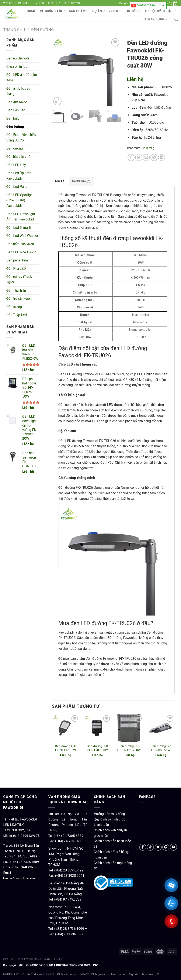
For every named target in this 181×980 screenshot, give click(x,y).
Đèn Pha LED (16, 269)
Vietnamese (143, 6)
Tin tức (133, 11)
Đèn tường (14, 307)
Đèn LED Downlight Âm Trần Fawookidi (21, 217)
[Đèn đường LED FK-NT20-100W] (97, 728)
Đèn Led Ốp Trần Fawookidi (19, 176)
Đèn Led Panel (17, 187)
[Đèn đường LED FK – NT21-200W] (129, 728)
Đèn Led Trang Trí (19, 228)
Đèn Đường (42, 30)
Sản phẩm (79, 11)
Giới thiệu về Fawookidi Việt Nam (27, 959)
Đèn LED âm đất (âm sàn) (22, 77)
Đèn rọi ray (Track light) (19, 279)
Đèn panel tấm (17, 260)
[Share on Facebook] (131, 157)
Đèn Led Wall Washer (22, 236)
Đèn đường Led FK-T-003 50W (161, 748)
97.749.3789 (72, 899)
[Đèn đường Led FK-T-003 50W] (161, 728)
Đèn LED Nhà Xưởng (21, 252)
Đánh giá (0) (81, 181)
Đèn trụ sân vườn (19, 299)
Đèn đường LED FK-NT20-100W (97, 748)
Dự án (99, 11)
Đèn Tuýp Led (17, 315)
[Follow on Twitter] (158, 847)
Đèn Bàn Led (16, 110)
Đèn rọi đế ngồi (18, 58)
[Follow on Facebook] (143, 847)
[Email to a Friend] (146, 157)
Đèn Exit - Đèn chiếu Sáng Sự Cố (21, 138)
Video (115, 11)
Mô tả (60, 181)
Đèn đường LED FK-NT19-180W (66, 748)
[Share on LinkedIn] (162, 157)
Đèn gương (15, 148)
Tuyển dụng (156, 19)
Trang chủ (14, 30)
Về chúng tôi (52, 11)
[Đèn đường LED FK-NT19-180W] (66, 728)
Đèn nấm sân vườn (20, 244)
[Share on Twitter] (139, 157)
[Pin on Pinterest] (154, 157)
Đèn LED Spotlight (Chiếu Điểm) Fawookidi (20, 200)
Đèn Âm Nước (17, 102)
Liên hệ (28, 370)
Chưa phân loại (17, 67)
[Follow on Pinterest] (166, 847)
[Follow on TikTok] (150, 847)
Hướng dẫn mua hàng (109, 814)
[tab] (60, 181)
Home (31, 11)
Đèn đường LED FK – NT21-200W (129, 748)
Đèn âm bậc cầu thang (18, 91)
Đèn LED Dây (16, 165)
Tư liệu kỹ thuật (160, 11)
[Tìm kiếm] (176, 19)
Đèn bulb (13, 118)
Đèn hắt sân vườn (19, 157)
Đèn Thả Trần (16, 290)
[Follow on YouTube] (173, 847)
